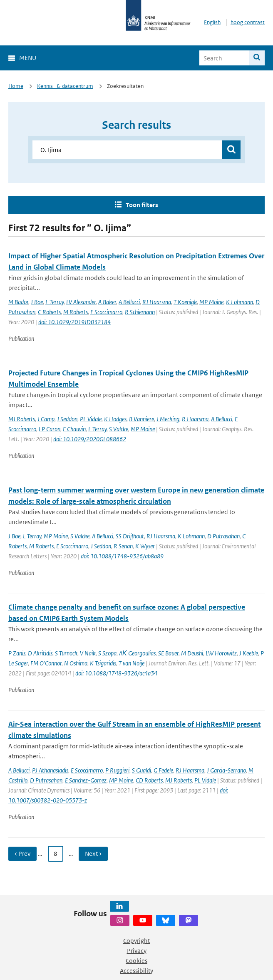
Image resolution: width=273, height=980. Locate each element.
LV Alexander (81, 302)
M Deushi (192, 653)
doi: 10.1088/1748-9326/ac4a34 (116, 673)
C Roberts (49, 312)
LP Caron (50, 429)
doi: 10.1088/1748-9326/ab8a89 (122, 556)
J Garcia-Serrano (226, 770)
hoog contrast (248, 22)
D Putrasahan (223, 536)
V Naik (88, 653)
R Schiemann (140, 312)
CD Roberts (149, 780)
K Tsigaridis (103, 663)
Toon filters (142, 205)
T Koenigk (185, 302)
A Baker (107, 302)
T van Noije (132, 663)
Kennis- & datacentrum (65, 86)
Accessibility (136, 971)
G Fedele (163, 770)
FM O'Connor (46, 663)
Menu (28, 58)
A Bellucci (129, 302)
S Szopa (107, 653)
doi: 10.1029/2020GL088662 (90, 439)
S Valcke (119, 429)
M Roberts (76, 312)
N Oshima (76, 663)
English (212, 22)
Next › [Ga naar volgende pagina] (93, 854)
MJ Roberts (22, 419)
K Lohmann (239, 302)
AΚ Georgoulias (137, 653)
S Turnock (66, 653)
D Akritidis (40, 653)
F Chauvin (74, 429)
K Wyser (145, 546)
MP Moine (211, 302)
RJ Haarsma (157, 302)
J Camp (46, 419)
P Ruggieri (117, 770)
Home (16, 86)
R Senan (123, 546)
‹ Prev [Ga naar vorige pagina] (22, 854)
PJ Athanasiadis (50, 770)
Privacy (137, 951)
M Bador (18, 302)
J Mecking (168, 419)
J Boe (37, 302)
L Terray (55, 302)
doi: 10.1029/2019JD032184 (74, 322)
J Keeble (249, 653)
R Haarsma (195, 419)
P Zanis (17, 653)
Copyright (136, 941)
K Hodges (115, 419)
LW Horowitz (221, 653)
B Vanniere (141, 419)
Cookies (136, 961)
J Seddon (67, 419)
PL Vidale (91, 419)
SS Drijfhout (130, 536)
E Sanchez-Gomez (86, 780)
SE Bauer (168, 653)
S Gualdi (141, 770)
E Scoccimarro (106, 312)
